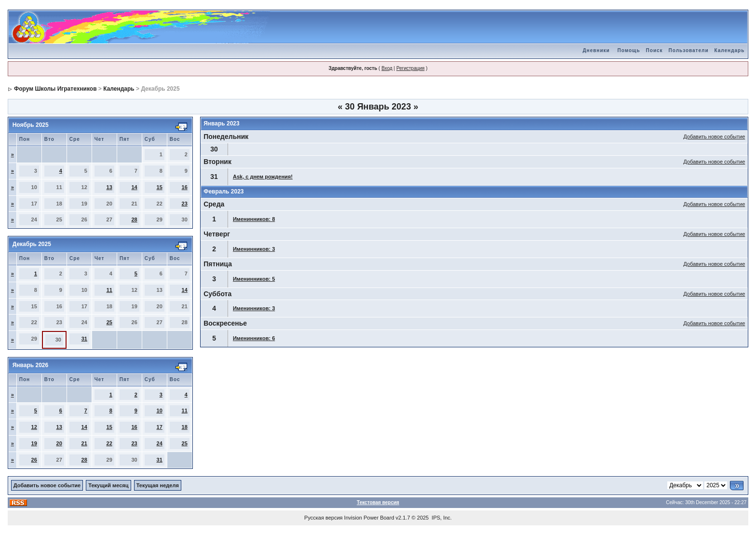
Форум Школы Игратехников (55, 89)
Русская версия (323, 518)
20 (59, 443)
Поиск (655, 50)
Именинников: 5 (254, 279)
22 (109, 443)
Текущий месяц (108, 485)
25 (109, 322)
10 (160, 411)
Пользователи (689, 50)
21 (84, 443)
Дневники (596, 50)
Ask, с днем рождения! (263, 177)
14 (135, 187)
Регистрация (410, 68)
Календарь (730, 50)
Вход (387, 68)
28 (135, 219)
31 (84, 339)
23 (185, 204)
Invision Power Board (369, 518)
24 (160, 443)
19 (34, 443)
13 (109, 187)
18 (185, 427)
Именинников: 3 (254, 249)
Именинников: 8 (254, 219)
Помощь (628, 50)
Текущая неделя (158, 485)
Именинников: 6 (254, 338)
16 (185, 187)
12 (34, 427)
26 (34, 460)
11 (109, 290)
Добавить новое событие (714, 137)
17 (160, 427)
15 (160, 187)
